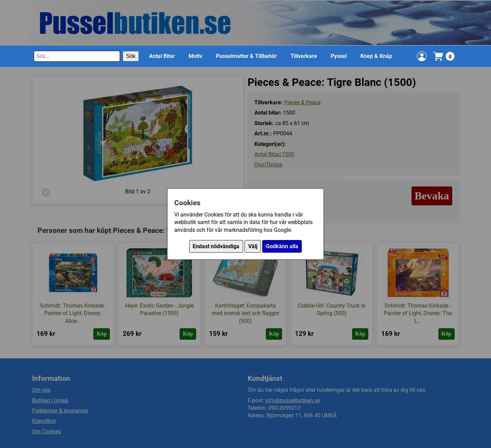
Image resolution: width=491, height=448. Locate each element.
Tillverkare (304, 56)
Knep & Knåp (376, 56)
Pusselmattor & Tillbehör (246, 56)
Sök (131, 56)
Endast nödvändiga (216, 246)
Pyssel (339, 56)
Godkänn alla (282, 246)
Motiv (195, 56)
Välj (253, 246)
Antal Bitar (162, 56)
